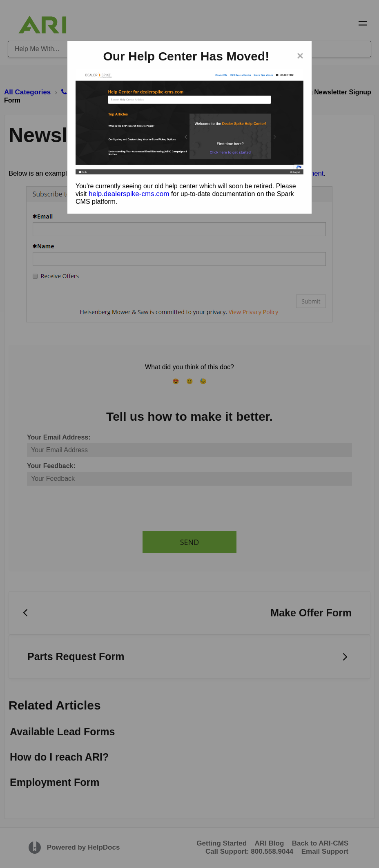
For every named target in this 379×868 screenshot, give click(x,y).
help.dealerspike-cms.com (129, 194)
